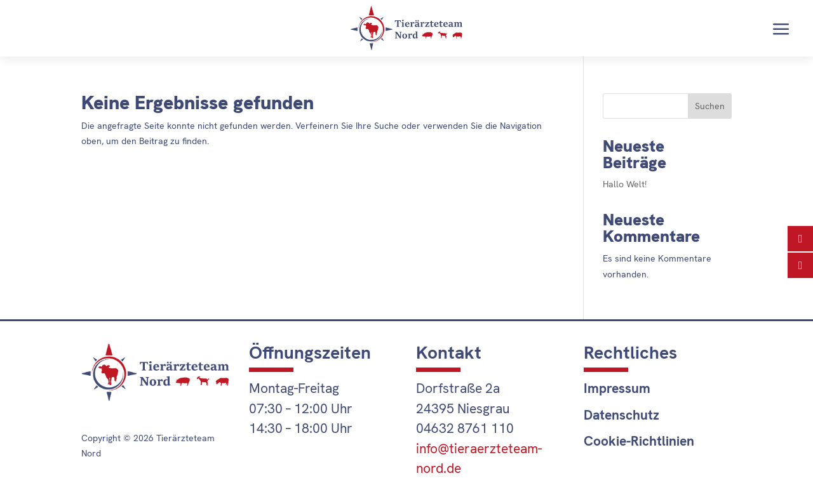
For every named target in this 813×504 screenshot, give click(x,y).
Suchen (710, 106)
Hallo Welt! (625, 184)
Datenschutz (622, 415)
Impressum (617, 388)
